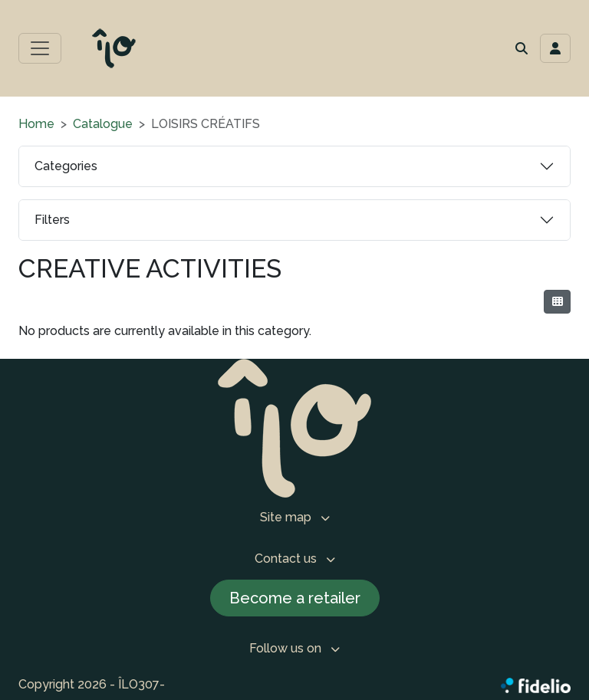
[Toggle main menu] (40, 48)
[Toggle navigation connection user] (555, 48)
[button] (522, 48)
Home (36, 124)
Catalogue (103, 124)
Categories (66, 166)
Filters (52, 220)
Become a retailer (295, 598)
